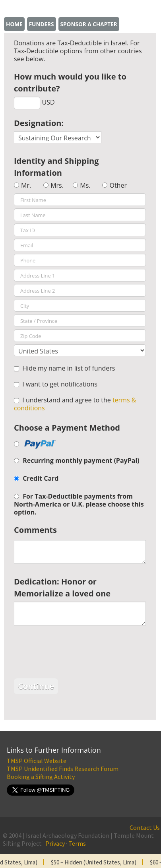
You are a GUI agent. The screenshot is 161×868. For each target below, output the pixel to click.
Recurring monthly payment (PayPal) (81, 460)
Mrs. (57, 185)
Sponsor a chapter (89, 24)
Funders (42, 24)
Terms (77, 843)
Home (14, 24)
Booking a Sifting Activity (41, 777)
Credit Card (41, 478)
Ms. (85, 185)
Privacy (55, 843)
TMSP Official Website (37, 761)
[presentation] (74, 653)
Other (118, 185)
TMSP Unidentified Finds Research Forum (63, 769)
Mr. (26, 185)
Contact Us (145, 827)
